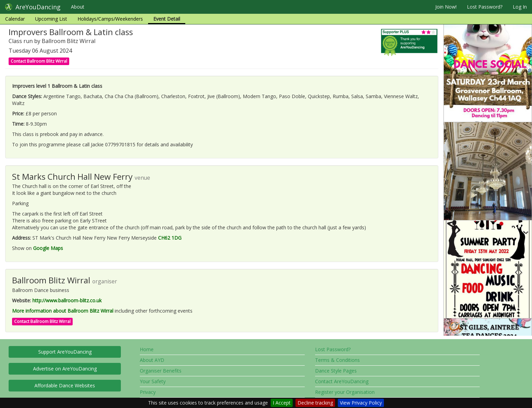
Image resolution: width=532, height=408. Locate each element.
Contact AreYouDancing (342, 381)
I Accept (282, 403)
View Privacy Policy (361, 403)
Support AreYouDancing (65, 352)
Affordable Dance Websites (65, 385)
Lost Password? (485, 7)
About (78, 7)
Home (147, 349)
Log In (520, 7)
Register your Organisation (345, 392)
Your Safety (153, 381)
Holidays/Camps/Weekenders (110, 19)
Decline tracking (315, 403)
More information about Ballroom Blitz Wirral (63, 311)
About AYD (152, 360)
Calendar (15, 19)
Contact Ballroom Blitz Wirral (39, 61)
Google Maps (48, 248)
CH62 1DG (170, 238)
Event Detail (167, 19)
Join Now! (446, 7)
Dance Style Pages (336, 371)
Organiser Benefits (161, 371)
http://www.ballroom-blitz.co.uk (67, 300)
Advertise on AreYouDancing (65, 369)
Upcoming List (51, 19)
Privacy (148, 392)
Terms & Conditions (337, 360)
